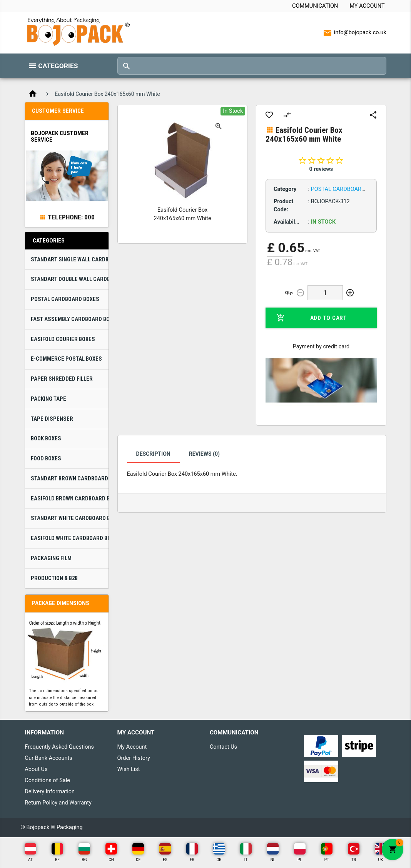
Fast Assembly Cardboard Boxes (70, 319)
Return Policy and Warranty (58, 803)
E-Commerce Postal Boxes (66, 359)
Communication (315, 6)
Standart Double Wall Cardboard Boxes (70, 279)
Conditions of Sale (47, 780)
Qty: (289, 293)
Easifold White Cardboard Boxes (70, 538)
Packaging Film (51, 558)
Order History (134, 758)
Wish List (129, 769)
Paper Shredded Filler (62, 379)
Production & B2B (54, 578)
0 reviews (321, 169)
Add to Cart (312, 318)
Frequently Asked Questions (59, 747)
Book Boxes (46, 439)
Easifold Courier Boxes (63, 339)
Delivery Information (50, 792)
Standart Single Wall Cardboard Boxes (70, 260)
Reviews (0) (204, 454)
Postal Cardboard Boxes (65, 299)
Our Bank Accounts (48, 758)
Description (153, 454)
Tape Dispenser (52, 419)
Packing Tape (48, 399)
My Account (367, 6)
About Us (36, 769)
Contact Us (223, 747)
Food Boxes (46, 459)
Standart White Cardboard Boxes (70, 518)
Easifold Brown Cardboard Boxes (70, 499)
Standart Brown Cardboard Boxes (70, 479)
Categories (58, 66)
